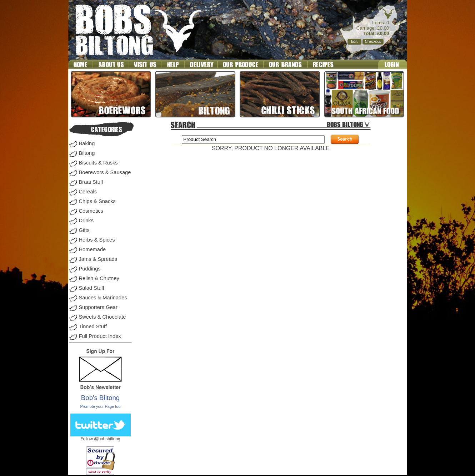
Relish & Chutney (99, 278)
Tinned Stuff (93, 326)
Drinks (86, 221)
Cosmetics (91, 211)
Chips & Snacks (97, 201)
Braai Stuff (91, 182)
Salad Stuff (92, 288)
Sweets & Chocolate (102, 317)
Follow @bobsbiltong (100, 439)
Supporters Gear (98, 307)
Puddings (90, 269)
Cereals (88, 192)
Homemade (92, 249)
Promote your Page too (100, 406)
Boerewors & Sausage (105, 172)
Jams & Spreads (98, 259)
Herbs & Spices (97, 240)
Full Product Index (100, 336)
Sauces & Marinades (103, 298)
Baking (87, 143)
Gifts (84, 230)
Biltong (87, 153)
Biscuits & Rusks (98, 163)
